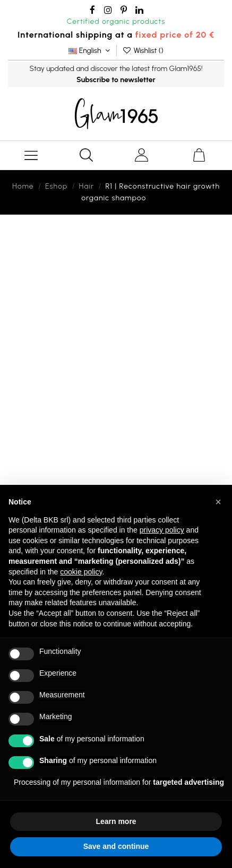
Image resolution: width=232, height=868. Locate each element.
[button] (218, 502)
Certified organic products (116, 21)
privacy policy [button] (162, 530)
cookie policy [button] (81, 572)
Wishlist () (143, 51)
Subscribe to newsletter (116, 80)
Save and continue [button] (116, 846)
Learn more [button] (116, 821)
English (91, 51)
